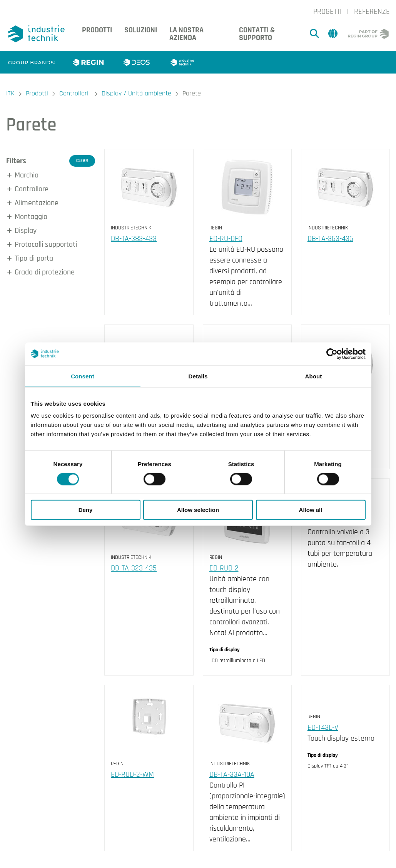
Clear (82, 161)
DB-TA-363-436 (330, 239)
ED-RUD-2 (224, 568)
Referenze (372, 12)
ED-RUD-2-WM (132, 774)
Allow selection (198, 510)
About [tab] (314, 376)
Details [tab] (198, 376)
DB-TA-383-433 (134, 239)
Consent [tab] (83, 376)
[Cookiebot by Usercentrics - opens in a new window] (332, 354)
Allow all (311, 510)
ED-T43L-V (323, 728)
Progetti (327, 12)
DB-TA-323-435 (134, 568)
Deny (86, 510)
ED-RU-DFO (226, 239)
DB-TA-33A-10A (232, 774)
